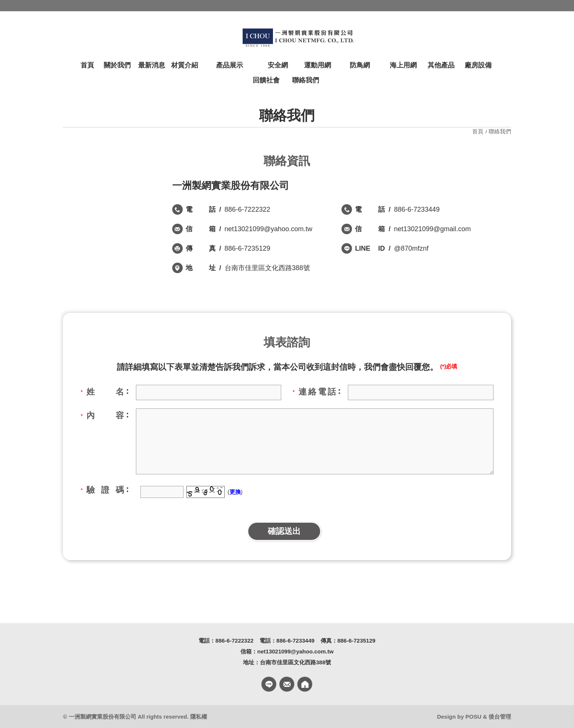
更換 (235, 492)
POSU (473, 717)
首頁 (479, 131)
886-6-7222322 (247, 209)
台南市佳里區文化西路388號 (267, 268)
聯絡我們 (500, 131)
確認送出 (284, 531)
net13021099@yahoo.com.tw (268, 229)
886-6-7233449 (417, 209)
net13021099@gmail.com (432, 229)
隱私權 (199, 717)
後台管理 (500, 717)
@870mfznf (411, 248)
